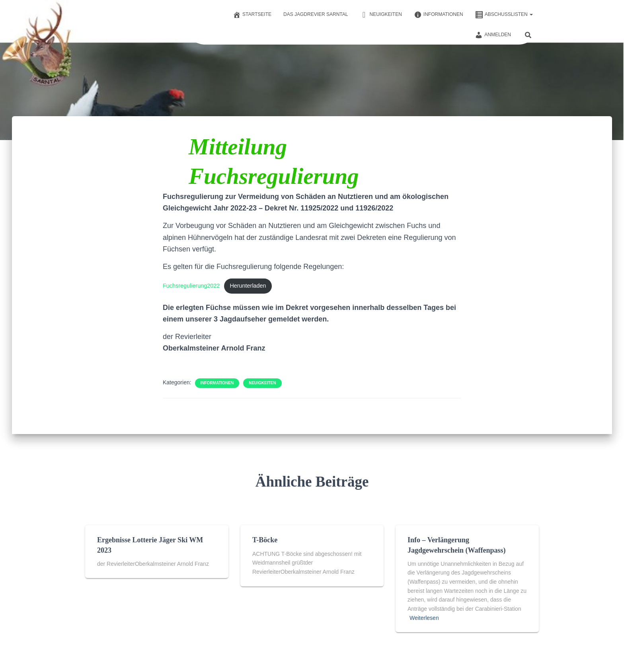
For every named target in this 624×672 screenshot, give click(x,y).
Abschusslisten (504, 15)
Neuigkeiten (381, 15)
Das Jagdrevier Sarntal (316, 14)
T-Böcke (265, 540)
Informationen (439, 15)
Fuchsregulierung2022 (191, 286)
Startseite (252, 15)
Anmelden (493, 35)
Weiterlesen (424, 618)
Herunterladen (248, 286)
